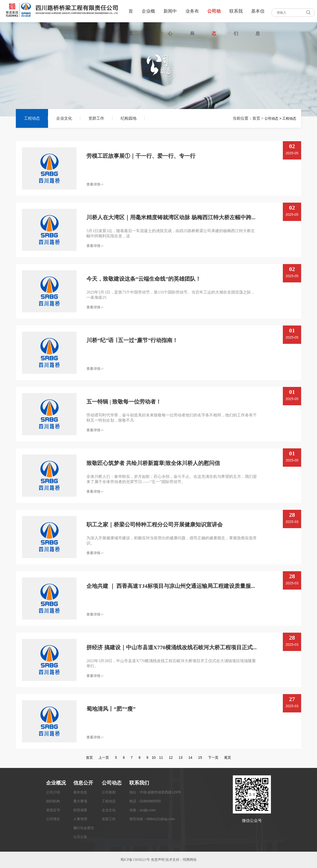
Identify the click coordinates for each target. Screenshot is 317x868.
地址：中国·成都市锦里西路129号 (155, 792)
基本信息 (258, 15)
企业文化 (64, 118)
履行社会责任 (84, 828)
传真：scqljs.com (143, 810)
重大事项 (80, 801)
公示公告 (80, 837)
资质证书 (53, 810)
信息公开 (83, 783)
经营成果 (80, 810)
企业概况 (148, 15)
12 (171, 758)
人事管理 (80, 819)
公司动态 (214, 15)
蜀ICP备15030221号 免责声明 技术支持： (152, 860)
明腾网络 (190, 860)
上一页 (104, 758)
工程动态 (32, 118)
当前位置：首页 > (249, 118)
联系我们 (236, 15)
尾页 (228, 758)
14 (190, 758)
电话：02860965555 (145, 801)
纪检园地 (129, 118)
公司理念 (53, 819)
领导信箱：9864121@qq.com (152, 819)
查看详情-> (95, 184)
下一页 (213, 758)
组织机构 (53, 801)
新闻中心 (170, 15)
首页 (131, 15)
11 (161, 758)
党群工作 (96, 118)
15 (200, 758)
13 (181, 758)
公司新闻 (109, 792)
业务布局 (192, 15)
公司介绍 (53, 792)
